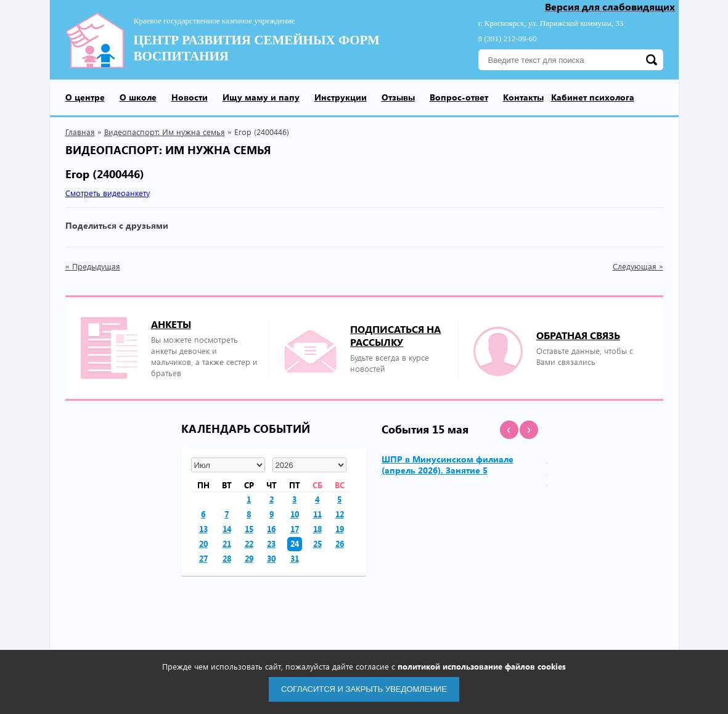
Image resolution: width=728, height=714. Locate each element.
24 (295, 544)
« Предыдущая (93, 266)
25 (317, 544)
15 (249, 529)
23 (271, 544)
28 (227, 558)
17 (295, 529)
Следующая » (638, 266)
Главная (80, 132)
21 (227, 544)
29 (249, 558)
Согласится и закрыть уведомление (364, 689)
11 (317, 514)
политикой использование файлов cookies (482, 666)
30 (271, 558)
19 (340, 529)
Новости (190, 97)
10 (295, 514)
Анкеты (171, 324)
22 (249, 544)
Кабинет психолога (593, 97)
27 (203, 558)
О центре (85, 97)
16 (271, 529)
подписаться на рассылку (395, 335)
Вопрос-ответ (459, 97)
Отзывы (398, 97)
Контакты (523, 97)
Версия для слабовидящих (610, 7)
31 (295, 558)
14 (227, 529)
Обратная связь (578, 335)
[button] (509, 430)
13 (203, 529)
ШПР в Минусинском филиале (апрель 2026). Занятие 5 (448, 465)
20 (203, 544)
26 (340, 544)
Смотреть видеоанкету (108, 193)
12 (340, 514)
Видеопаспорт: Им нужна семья (165, 132)
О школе (138, 97)
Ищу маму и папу (261, 97)
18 (317, 529)
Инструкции (341, 97)
